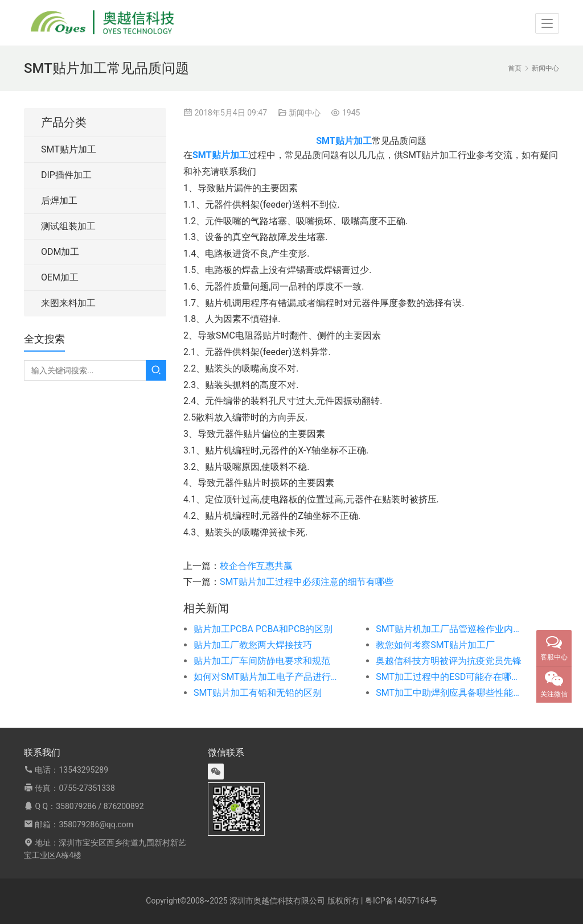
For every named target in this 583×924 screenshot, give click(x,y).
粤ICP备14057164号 (401, 901)
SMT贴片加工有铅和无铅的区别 (258, 693)
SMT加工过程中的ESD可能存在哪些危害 (449, 677)
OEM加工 (60, 277)
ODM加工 (60, 252)
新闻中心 (305, 113)
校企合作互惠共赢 (256, 566)
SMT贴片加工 (69, 149)
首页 (515, 68)
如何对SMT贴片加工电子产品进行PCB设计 (266, 677)
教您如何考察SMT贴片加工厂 (435, 645)
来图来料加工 (68, 303)
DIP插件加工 (66, 175)
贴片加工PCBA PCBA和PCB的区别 (263, 629)
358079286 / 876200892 (100, 806)
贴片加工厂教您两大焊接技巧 (253, 645)
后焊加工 (59, 201)
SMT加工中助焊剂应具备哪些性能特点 (449, 693)
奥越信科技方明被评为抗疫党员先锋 (449, 661)
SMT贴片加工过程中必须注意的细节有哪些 (307, 582)
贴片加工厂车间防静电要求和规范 (262, 661)
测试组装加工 (68, 226)
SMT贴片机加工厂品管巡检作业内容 (449, 629)
